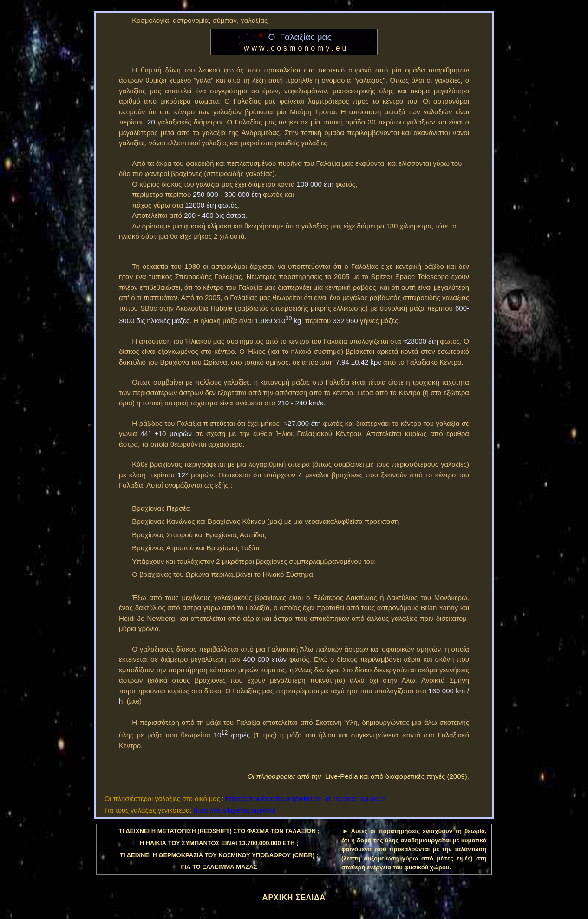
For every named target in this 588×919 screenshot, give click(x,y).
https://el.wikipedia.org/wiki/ (235, 810)
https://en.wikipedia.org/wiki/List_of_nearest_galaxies (306, 799)
